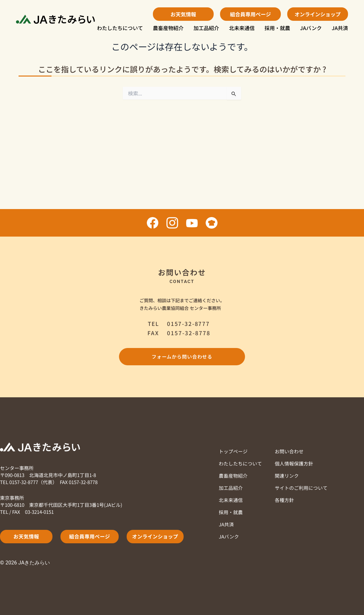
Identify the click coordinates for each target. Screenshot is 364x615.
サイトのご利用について (301, 488)
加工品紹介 (206, 28)
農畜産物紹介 (168, 28)
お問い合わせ (289, 451)
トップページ (233, 451)
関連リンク (287, 476)
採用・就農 (277, 28)
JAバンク (311, 28)
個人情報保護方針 (294, 463)
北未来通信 (242, 28)
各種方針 (284, 500)
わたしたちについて (120, 28)
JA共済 (340, 28)
